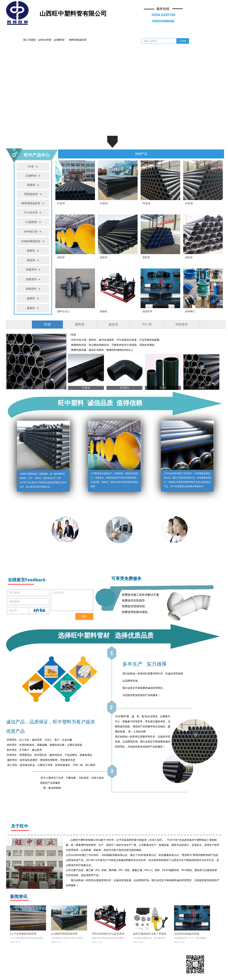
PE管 (47, 325)
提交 (84, 616)
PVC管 (147, 325)
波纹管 (113, 325)
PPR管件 (182, 325)
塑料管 (80, 325)
